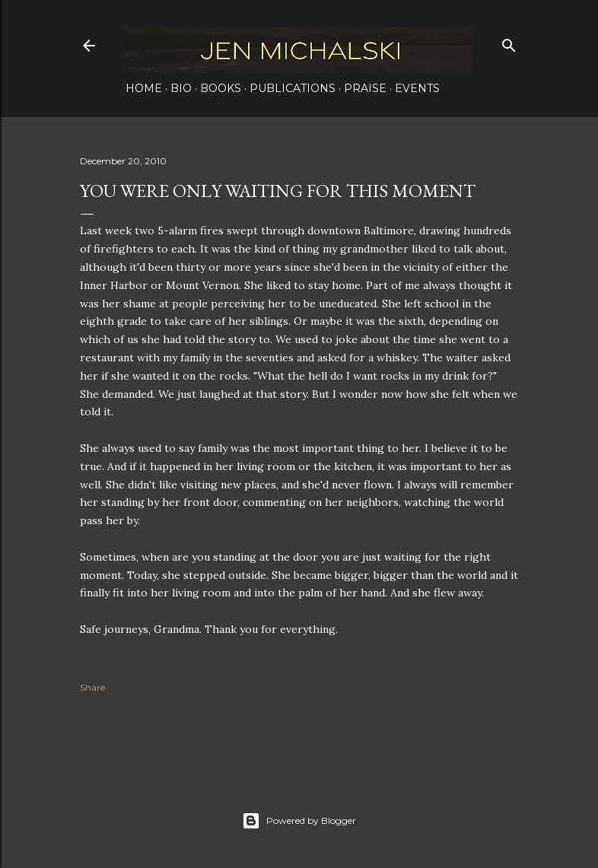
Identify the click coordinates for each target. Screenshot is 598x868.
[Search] (509, 42)
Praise (365, 88)
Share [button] (92, 687)
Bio (181, 88)
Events (417, 88)
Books (221, 88)
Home (144, 88)
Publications (293, 88)
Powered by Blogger (299, 821)
